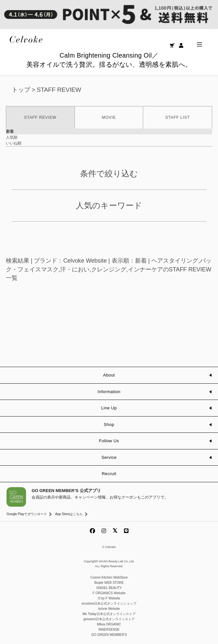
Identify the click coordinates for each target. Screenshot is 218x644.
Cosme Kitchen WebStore (109, 577)
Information (109, 392)
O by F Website (109, 598)
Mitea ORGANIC (109, 624)
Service (109, 457)
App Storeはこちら (69, 514)
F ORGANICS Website (109, 593)
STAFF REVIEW (59, 90)
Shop (109, 425)
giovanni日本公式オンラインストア (109, 619)
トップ (21, 90)
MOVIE (109, 117)
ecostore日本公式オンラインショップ (109, 603)
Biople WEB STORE (109, 583)
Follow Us (109, 441)
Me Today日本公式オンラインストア (109, 614)
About (109, 375)
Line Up (109, 408)
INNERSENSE (109, 630)
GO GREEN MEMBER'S (109, 635)
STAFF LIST (177, 117)
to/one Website (109, 609)
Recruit (109, 474)
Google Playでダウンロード (27, 514)
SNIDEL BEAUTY (109, 588)
